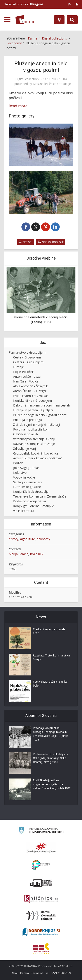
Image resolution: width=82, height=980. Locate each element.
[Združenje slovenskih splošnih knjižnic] (41, 899)
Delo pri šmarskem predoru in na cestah (42, 405)
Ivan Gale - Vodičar (26, 381)
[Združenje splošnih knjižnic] (41, 948)
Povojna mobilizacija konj (31, 429)
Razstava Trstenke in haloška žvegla (51, 657)
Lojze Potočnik (24, 372)
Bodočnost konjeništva (30, 501)
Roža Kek (37, 554)
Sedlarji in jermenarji (28, 482)
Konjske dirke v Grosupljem (32, 400)
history (14, 539)
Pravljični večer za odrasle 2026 (49, 631)
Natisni (25, 242)
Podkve (18, 463)
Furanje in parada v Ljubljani (33, 410)
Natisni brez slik (51, 242)
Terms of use (40, 973)
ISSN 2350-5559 (61, 973)
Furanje (18, 367)
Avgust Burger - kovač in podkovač (38, 458)
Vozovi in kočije (24, 477)
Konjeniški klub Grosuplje (31, 492)
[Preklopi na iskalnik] (72, 20)
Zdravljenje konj (24, 449)
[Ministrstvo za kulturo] (41, 831)
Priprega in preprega (27, 420)
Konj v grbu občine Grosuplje (34, 506)
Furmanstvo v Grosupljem (27, 352)
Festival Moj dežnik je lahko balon (50, 684)
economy (43, 539)
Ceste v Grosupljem (27, 357)
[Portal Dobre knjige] (41, 932)
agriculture (28, 539)
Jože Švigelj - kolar (26, 468)
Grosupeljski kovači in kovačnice (36, 453)
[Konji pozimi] (41, 145)
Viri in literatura (24, 511)
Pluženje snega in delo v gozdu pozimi (40, 415)
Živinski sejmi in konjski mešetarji (37, 425)
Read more (18, 106)
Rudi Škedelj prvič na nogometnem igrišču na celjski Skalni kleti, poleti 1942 (52, 784)
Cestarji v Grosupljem (28, 362)
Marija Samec (18, 554)
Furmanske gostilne (27, 487)
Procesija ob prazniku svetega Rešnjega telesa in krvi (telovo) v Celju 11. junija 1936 (51, 734)
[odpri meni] (7, 20)
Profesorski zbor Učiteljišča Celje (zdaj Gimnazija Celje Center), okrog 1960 (51, 758)
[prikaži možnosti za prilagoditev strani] (69, 4)
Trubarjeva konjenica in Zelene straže (40, 496)
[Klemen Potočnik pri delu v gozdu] (41, 192)
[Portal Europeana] (41, 865)
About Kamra (20, 973)
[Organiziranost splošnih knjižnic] (41, 848)
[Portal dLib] (41, 883)
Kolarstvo (20, 473)
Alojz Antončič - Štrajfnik (30, 386)
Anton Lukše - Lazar (27, 376)
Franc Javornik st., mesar (31, 396)
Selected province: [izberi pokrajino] (24, 4)
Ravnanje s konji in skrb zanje (34, 444)
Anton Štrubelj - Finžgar (30, 391)
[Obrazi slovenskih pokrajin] (41, 916)
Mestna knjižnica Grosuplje (52, 84)
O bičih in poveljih (25, 434)
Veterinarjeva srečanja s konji (34, 439)
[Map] (59, 20)
